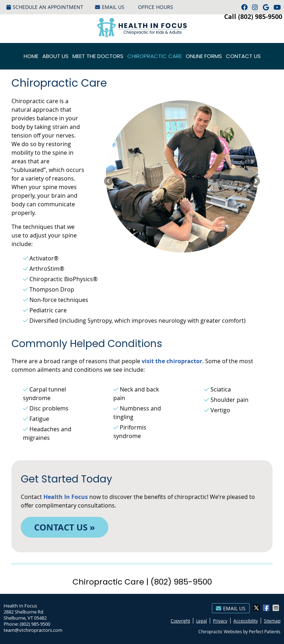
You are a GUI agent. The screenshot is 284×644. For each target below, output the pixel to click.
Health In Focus (66, 497)
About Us (55, 56)
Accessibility (246, 621)
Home (31, 56)
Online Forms (204, 56)
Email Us (110, 7)
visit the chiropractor (172, 361)
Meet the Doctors (98, 56)
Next (255, 182)
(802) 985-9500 (260, 17)
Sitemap (272, 621)
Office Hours (156, 7)
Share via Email (276, 608)
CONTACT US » (65, 527)
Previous (109, 182)
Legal (202, 621)
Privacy (220, 621)
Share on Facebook (267, 608)
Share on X (257, 608)
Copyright (180, 621)
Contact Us (243, 56)
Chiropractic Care (155, 56)
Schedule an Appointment (45, 7)
